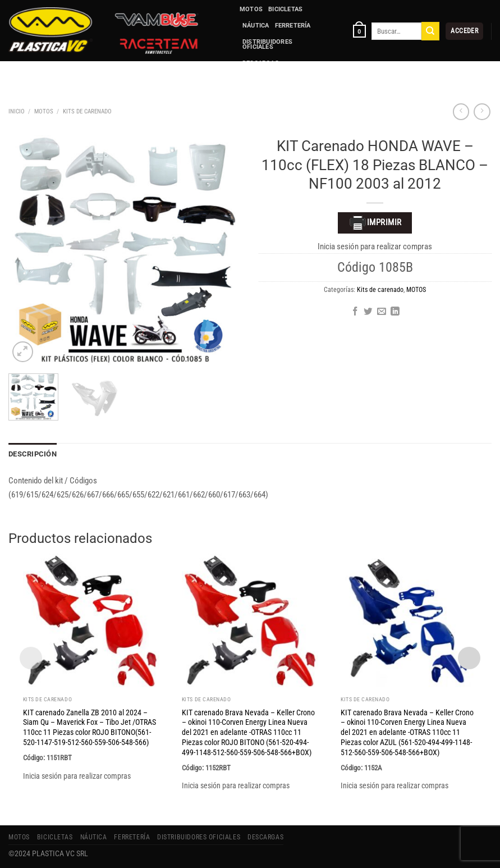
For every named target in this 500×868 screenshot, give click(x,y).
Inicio (17, 111)
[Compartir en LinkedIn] (395, 312)
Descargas (261, 63)
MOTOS (251, 9)
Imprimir (375, 223)
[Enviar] (430, 31)
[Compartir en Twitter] (368, 312)
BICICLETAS (285, 9)
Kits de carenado (87, 111)
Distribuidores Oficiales (267, 44)
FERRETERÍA (293, 26)
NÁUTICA (256, 26)
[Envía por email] (382, 312)
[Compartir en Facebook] (355, 312)
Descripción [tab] (31, 454)
